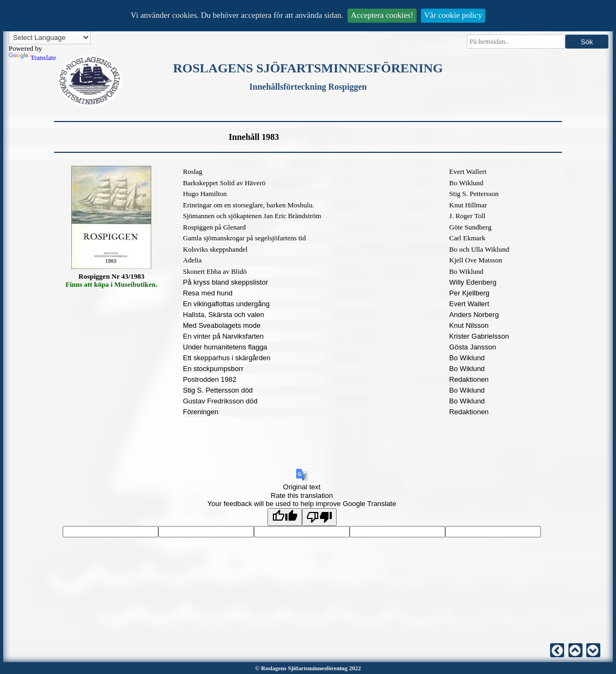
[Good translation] (285, 517)
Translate (32, 58)
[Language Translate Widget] (50, 38)
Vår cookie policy (453, 15)
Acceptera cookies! (382, 15)
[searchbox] (516, 42)
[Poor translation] (319, 517)
